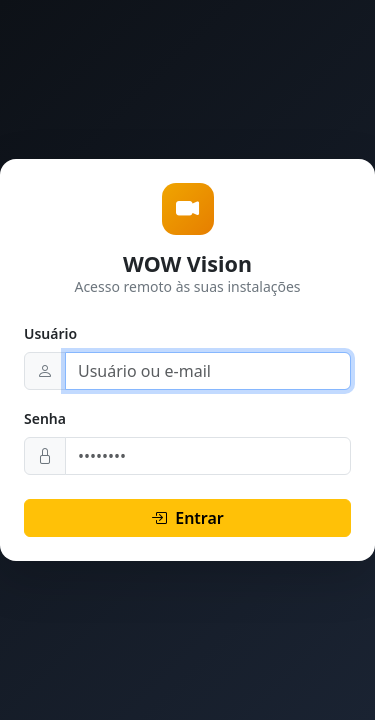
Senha (45, 418)
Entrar (187, 518)
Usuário (50, 333)
